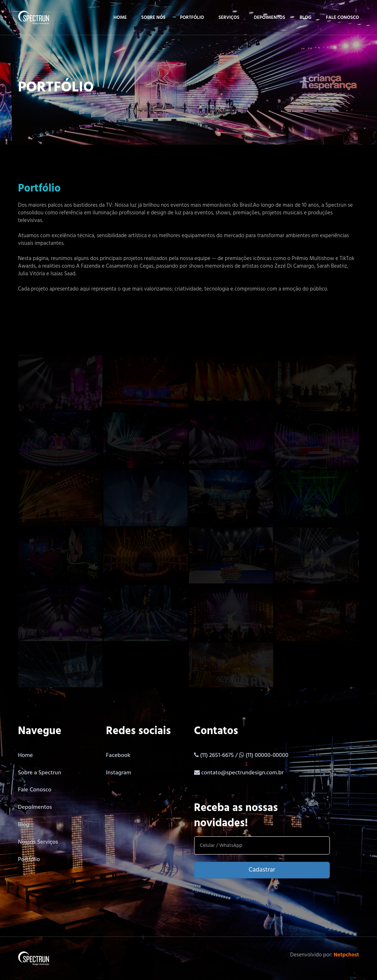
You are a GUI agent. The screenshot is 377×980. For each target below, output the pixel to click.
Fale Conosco (35, 790)
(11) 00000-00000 (267, 755)
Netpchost (347, 955)
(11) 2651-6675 (218, 755)
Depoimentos (270, 18)
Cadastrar (262, 870)
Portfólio (192, 18)
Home (120, 18)
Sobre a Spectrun (40, 773)
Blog (306, 18)
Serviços (229, 18)
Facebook (118, 755)
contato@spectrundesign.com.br (242, 773)
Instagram (118, 773)
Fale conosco (342, 18)
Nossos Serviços (38, 842)
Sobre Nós (153, 18)
